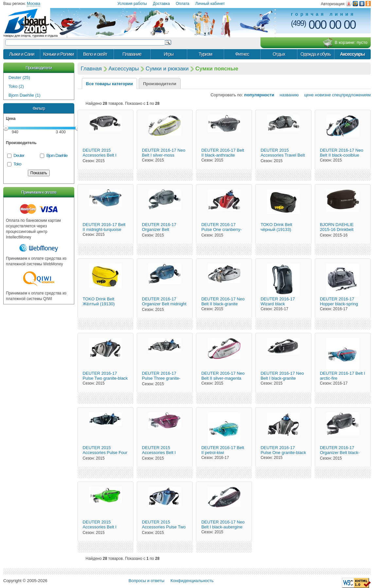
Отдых (279, 54)
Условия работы (132, 4)
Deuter (19, 155)
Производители (39, 68)
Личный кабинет (210, 4)
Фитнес (242, 54)
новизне (323, 95)
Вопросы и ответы (146, 581)
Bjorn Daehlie (57, 155)
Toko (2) (16, 86)
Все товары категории (110, 84)
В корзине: (345, 43)
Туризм (205, 54)
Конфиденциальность (192, 581)
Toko (17, 164)
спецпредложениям (351, 95)
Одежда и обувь (316, 54)
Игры (169, 54)
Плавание (132, 54)
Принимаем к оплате (39, 192)
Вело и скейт (95, 54)
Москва (34, 4)
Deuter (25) (19, 77)
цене (307, 95)
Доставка (161, 4)
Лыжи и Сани (22, 54)
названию (287, 95)
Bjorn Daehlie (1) (25, 95)
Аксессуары (352, 54)
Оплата (182, 4)
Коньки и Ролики (58, 54)
